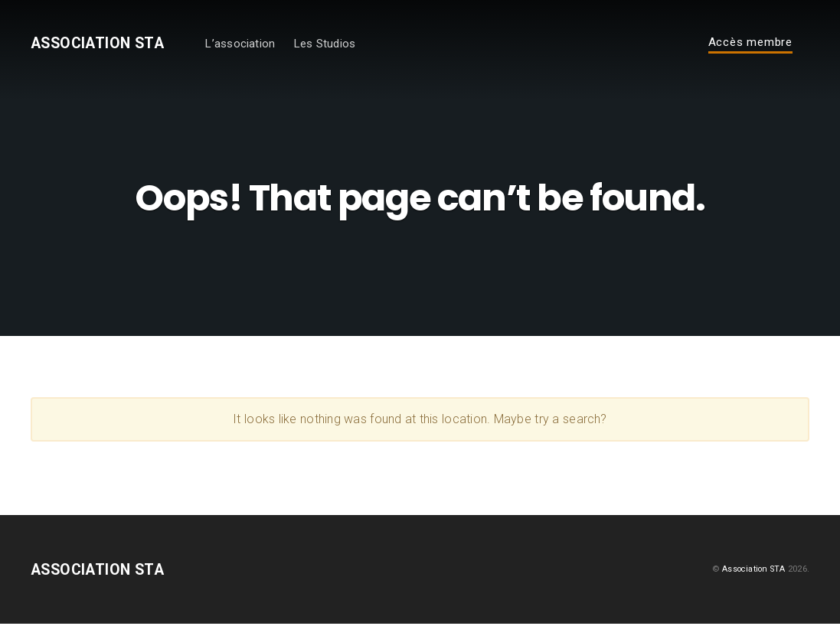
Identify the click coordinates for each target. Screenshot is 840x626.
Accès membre (750, 44)
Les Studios (342, 44)
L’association (257, 44)
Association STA (106, 44)
